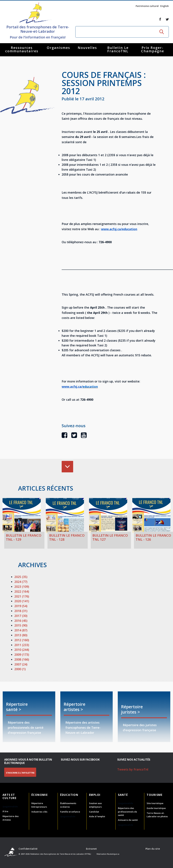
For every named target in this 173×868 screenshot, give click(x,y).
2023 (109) (22, 587)
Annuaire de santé (128, 820)
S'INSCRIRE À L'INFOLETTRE (20, 773)
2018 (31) (21, 611)
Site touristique (155, 803)
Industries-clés (39, 812)
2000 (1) (20, 669)
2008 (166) (22, 659)
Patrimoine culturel (147, 6)
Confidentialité (28, 849)
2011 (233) (22, 645)
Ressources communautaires (22, 49)
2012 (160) (22, 640)
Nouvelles (87, 48)
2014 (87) (21, 630)
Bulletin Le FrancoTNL (118, 49)
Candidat (94, 812)
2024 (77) (21, 582)
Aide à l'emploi (97, 816)
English (165, 6)
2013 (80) (21, 635)
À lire (5, 811)
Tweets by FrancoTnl (133, 769)
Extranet (91, 849)
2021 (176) (22, 596)
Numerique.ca (113, 854)
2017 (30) (21, 616)
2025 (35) (21, 577)
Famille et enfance (70, 812)
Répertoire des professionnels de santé (127, 812)
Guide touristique (156, 808)
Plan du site (153, 849)
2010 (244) (22, 650)
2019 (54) (21, 606)
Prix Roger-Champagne (153, 49)
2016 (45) (21, 621)
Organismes (58, 48)
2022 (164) (22, 591)
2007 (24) (21, 664)
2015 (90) (21, 625)
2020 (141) (22, 601)
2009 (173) (22, 654)
